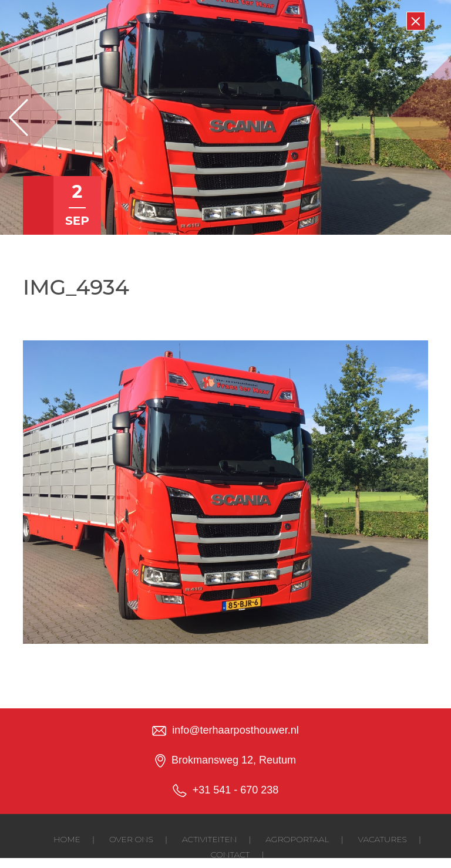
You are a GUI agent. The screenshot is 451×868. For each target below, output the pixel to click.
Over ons (131, 839)
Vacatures (383, 839)
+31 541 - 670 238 (236, 790)
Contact (230, 855)
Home (67, 839)
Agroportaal (297, 839)
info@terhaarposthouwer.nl (235, 730)
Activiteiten (209, 839)
